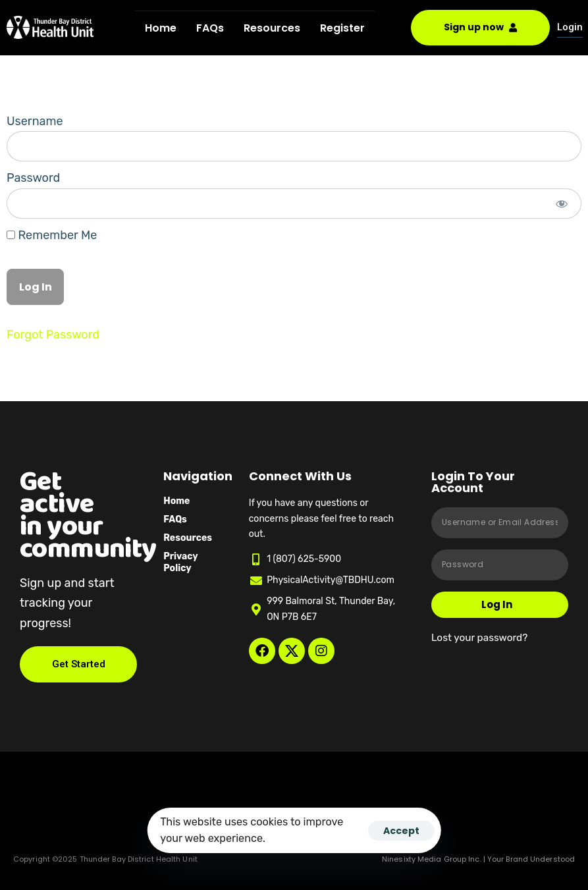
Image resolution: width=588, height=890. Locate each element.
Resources (272, 28)
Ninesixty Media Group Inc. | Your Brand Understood (478, 859)
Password (33, 178)
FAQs (210, 28)
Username (35, 121)
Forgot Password (53, 335)
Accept (401, 831)
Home (161, 28)
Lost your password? (479, 638)
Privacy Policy (180, 562)
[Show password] (562, 204)
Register (342, 28)
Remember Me (52, 235)
